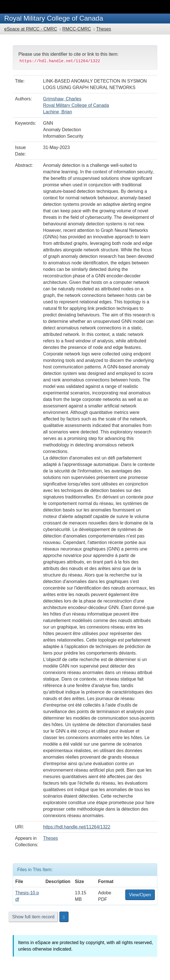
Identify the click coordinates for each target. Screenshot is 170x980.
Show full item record (33, 917)
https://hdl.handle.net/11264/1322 (77, 827)
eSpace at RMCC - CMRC (31, 29)
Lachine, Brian (57, 112)
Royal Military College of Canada (76, 105)
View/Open (140, 895)
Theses (104, 29)
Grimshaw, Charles (62, 99)
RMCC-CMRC (77, 29)
